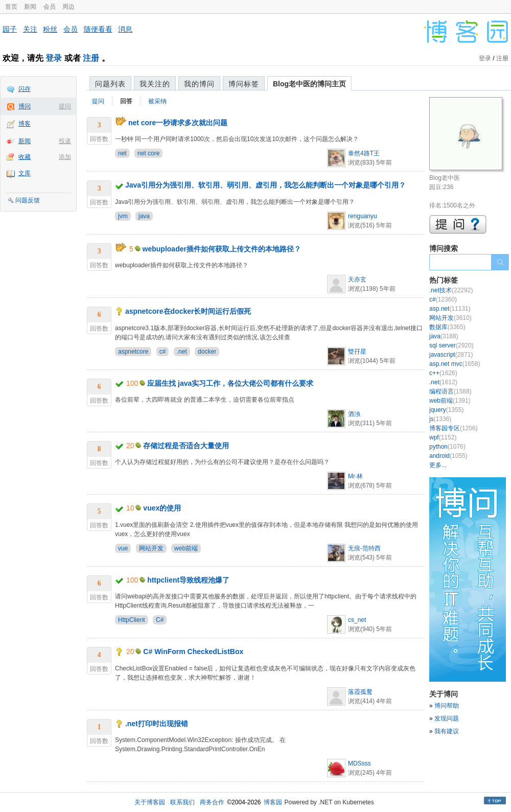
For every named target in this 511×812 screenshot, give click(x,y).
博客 (25, 124)
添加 (65, 157)
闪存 (25, 89)
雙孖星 (357, 352)
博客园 (273, 802)
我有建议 (447, 731)
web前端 (186, 548)
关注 (30, 29)
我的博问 (199, 84)
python (447, 447)
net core (148, 153)
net (122, 153)
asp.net (450, 309)
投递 (65, 141)
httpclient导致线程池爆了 (188, 580)
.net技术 (451, 290)
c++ (443, 373)
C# (160, 620)
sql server (451, 345)
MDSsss (359, 763)
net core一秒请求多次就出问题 (178, 123)
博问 (25, 106)
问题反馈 (28, 200)
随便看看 (98, 29)
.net (182, 352)
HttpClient (132, 620)
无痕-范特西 (364, 548)
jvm (123, 216)
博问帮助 (447, 706)
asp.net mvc (455, 364)
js (440, 419)
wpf (443, 437)
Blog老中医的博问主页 (309, 84)
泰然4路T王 (364, 153)
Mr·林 (355, 476)
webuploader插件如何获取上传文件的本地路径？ (222, 249)
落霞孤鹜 (360, 692)
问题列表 (110, 84)
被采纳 (157, 101)
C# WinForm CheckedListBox (193, 652)
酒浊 (354, 414)
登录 (54, 58)
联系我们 (182, 802)
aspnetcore (133, 352)
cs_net (357, 620)
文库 (25, 173)
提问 (65, 106)
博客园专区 (454, 428)
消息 (125, 29)
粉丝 (50, 29)
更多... (438, 465)
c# (163, 352)
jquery (446, 410)
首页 (11, 7)
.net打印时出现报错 (157, 724)
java (144, 216)
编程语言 (450, 391)
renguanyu (363, 216)
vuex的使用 (162, 508)
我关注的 (155, 84)
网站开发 (151, 548)
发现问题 (447, 718)
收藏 (25, 157)
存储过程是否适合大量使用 (186, 446)
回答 (126, 101)
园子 (10, 29)
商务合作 (212, 802)
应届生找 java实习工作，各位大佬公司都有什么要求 (230, 383)
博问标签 (244, 84)
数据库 (447, 327)
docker (207, 352)
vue (123, 548)
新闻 (30, 7)
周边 (68, 7)
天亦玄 (357, 280)
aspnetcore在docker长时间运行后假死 (188, 311)
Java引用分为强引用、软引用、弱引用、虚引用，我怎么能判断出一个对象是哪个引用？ (265, 185)
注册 (91, 58)
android (448, 456)
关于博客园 (150, 802)
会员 (50, 7)
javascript (451, 355)
